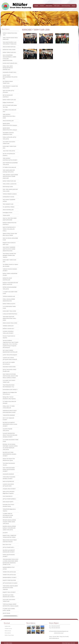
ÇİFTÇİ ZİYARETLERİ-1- (9, 547)
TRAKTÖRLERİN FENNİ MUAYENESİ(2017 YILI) (9, 386)
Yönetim (42, 6)
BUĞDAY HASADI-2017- (9, 329)
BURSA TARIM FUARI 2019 (9, 100)
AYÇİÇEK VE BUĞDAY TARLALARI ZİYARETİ (8, 332)
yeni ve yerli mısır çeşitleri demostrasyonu (9, 363)
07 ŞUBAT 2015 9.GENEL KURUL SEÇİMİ (9, 610)
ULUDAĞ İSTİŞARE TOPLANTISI (7, 430)
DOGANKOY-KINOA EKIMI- (9, 367)
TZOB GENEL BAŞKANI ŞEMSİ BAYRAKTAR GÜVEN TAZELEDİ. (10, 588)
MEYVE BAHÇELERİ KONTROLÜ (8, 96)
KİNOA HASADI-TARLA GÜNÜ (10, 323)
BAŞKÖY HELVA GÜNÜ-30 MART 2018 (9, 244)
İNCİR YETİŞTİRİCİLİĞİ (8, 481)
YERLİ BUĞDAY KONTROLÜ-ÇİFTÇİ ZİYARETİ (10, 159)
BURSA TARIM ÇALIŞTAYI (9, 304)
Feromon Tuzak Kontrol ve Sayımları (9, 337)
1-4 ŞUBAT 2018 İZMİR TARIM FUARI (10, 293)
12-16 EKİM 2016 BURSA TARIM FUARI (10, 441)
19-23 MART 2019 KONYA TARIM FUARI (9, 143)
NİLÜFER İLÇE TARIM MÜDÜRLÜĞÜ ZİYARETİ (9, 596)
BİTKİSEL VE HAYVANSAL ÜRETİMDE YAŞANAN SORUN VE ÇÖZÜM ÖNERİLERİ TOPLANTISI (10, 447)
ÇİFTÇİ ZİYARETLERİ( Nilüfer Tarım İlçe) (10, 106)
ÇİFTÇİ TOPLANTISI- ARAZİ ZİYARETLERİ (9, 370)
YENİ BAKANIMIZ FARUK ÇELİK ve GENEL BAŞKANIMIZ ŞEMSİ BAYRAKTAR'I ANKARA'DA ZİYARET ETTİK (10, 562)
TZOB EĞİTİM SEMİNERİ (9, 415)
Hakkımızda (8, 626)
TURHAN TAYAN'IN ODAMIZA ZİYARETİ (10, 270)
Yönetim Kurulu (8, 629)
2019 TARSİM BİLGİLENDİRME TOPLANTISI (10, 164)
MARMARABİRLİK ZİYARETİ (10, 578)
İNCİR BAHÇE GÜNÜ (8, 187)
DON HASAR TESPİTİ (8, 502)
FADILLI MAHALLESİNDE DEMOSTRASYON (9, 300)
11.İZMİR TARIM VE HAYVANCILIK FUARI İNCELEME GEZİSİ (8, 515)
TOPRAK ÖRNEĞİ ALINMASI (10, 194)
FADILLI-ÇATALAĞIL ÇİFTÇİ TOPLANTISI (9, 138)
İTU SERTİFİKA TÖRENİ (9, 207)
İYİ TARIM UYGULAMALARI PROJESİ (9, 402)
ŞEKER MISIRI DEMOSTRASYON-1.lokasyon (10, 129)
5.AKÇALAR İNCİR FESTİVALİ (10, 314)
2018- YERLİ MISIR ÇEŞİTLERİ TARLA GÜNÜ (10, 190)
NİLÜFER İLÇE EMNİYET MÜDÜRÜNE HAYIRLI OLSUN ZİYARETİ (10, 424)
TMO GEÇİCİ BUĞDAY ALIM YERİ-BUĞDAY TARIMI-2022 (10, 43)
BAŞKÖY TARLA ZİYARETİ (9, 592)
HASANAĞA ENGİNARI (8, 474)
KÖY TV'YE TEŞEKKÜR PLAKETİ (8, 419)
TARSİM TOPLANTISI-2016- (9, 572)
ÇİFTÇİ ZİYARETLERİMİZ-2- (9, 499)
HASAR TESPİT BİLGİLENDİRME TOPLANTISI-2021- (10, 77)
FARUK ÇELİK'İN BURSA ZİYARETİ (9, 556)
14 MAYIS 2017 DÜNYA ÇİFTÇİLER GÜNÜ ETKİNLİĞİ (10, 359)
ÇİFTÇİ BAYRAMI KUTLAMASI (10, 583)
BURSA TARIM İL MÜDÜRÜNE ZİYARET (10, 274)
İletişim (74, 6)
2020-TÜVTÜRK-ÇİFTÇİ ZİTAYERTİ (8, 92)
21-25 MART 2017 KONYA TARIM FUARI (9, 381)
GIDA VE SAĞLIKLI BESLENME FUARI (10, 239)
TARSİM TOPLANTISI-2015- (9, 575)
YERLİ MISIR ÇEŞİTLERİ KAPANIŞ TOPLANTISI (9, 171)
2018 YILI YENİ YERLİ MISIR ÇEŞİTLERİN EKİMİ (10, 219)
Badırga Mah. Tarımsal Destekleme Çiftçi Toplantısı (9, 398)
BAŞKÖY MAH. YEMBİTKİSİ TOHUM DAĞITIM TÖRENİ (9, 536)
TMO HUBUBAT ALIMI (8, 204)
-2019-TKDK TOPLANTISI (9, 151)
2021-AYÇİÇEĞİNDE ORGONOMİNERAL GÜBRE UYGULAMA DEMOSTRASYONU (9, 58)
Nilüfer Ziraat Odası (9, 635)
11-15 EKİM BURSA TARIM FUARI (9, 307)
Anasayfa (36, 6)
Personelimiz (8, 633)
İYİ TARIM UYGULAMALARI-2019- (10, 111)
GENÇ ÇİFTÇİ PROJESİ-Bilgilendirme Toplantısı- (9, 492)
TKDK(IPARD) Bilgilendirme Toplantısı (9, 510)
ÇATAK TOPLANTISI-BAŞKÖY (10, 355)
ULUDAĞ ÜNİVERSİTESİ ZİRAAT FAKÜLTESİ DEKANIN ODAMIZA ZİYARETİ (10, 435)
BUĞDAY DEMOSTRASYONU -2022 (10, 34)
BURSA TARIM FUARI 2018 (9, 181)
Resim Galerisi (49, 6)
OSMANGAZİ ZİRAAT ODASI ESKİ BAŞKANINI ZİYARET (10, 411)
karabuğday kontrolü (8, 213)
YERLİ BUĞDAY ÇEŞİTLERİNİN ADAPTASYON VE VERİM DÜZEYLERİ (10, 177)
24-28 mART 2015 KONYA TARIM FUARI (9, 600)
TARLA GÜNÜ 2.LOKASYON (10, 184)
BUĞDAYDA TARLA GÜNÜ (9, 50)
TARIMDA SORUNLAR (8, 326)
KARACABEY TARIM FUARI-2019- (10, 147)
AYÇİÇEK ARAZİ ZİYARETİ (9, 489)
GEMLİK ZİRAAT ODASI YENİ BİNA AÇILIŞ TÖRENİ (10, 234)
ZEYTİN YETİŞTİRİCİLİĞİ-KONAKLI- (9, 155)
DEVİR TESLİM (6, 613)
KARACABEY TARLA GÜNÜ (9, 311)
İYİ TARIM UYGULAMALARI (9, 167)
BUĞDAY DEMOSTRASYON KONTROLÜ (10, 224)
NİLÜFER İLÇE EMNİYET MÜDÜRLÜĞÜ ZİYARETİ (9, 551)
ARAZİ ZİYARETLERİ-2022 (9, 47)
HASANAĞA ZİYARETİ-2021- (10, 72)
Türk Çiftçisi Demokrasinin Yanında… (9, 464)
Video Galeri (57, 6)
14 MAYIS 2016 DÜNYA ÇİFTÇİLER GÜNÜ (8, 485)
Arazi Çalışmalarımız (8, 496)
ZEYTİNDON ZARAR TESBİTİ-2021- (8, 82)
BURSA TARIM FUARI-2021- (9, 52)
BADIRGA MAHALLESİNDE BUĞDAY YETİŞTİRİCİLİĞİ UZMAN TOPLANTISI (9, 528)
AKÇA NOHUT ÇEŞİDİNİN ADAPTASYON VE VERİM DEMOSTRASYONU (9, 249)
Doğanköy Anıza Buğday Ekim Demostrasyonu (10, 393)
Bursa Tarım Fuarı (7, 545)
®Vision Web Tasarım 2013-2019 (69, 643)
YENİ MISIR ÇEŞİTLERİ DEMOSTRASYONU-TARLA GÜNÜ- (9, 318)
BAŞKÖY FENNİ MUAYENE (9, 580)
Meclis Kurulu (8, 631)
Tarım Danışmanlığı (66, 6)
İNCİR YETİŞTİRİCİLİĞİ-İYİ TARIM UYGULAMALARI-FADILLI (9, 229)
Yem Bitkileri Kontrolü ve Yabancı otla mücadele (10, 265)
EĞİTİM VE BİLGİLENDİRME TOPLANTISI (10, 288)
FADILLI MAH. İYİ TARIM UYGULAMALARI (9, 407)
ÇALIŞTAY (5, 533)
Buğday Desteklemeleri (8, 103)
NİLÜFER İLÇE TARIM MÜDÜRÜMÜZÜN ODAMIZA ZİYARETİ (9, 454)
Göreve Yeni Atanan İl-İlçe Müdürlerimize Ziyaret (9, 460)
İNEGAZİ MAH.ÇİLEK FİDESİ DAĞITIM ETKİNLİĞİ (10, 541)
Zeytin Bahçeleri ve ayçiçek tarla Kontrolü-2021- (10, 87)
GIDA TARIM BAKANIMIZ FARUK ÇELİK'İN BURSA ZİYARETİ (9, 470)
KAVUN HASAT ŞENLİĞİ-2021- (10, 63)
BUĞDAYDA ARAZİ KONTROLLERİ (7, 279)
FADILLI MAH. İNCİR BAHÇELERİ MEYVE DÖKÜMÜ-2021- (8, 68)
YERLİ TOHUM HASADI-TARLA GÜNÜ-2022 (10, 39)
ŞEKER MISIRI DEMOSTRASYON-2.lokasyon (10, 124)
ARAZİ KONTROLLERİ (8, 121)
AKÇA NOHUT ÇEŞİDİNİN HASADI (9, 200)
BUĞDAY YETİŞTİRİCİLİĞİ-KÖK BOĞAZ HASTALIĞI (10, 284)
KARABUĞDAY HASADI (8, 197)
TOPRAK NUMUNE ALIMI (9, 296)
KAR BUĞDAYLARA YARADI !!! (10, 390)
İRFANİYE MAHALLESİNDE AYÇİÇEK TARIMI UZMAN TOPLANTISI (9, 522)
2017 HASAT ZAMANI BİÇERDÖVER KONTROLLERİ (10, 351)
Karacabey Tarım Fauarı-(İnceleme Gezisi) (9, 505)
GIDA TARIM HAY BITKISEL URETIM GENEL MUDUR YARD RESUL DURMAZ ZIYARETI (10, 376)
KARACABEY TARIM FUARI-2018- (10, 261)
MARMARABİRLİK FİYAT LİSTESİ (9, 568)
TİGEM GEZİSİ (6, 215)
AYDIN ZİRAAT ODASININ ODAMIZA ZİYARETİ (9, 478)
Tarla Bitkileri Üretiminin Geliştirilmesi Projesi (8, 134)
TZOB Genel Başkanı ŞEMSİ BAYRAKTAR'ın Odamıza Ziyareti (11, 605)
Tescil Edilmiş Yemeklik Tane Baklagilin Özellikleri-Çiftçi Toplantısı (9, 255)
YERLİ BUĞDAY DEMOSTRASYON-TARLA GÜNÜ (9, 116)
